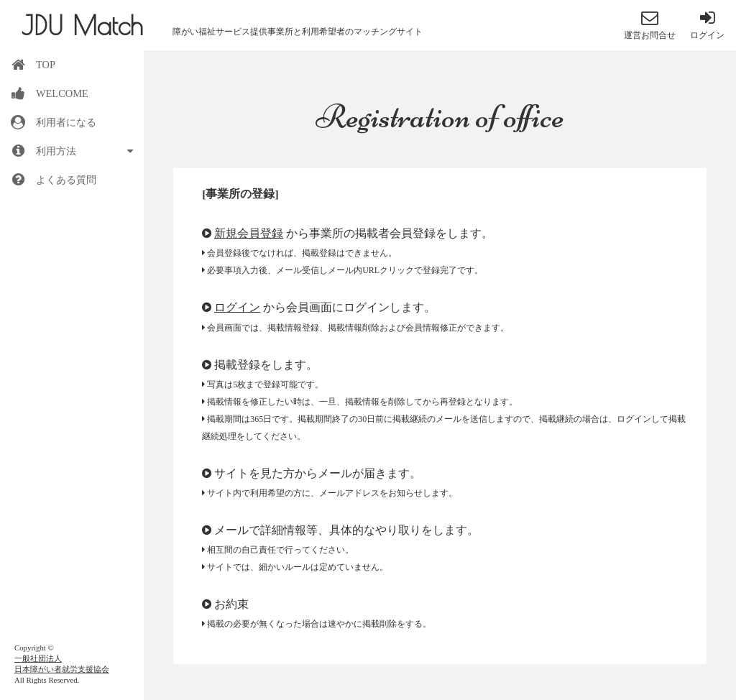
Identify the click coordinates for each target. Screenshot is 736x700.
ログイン (237, 307)
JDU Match (82, 25)
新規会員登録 (249, 233)
